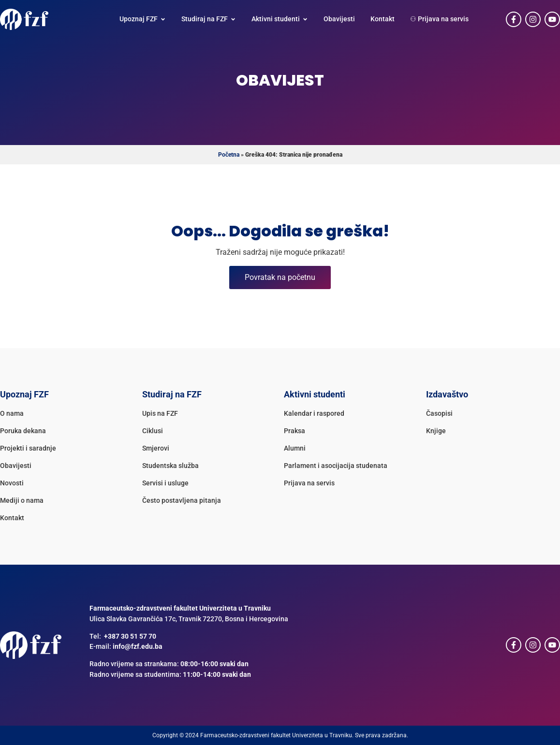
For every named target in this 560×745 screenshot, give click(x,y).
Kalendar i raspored (314, 414)
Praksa (295, 431)
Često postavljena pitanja (182, 501)
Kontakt (12, 518)
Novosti (12, 483)
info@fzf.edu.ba (138, 647)
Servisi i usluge (165, 483)
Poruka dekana (23, 431)
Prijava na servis (309, 483)
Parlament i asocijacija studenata (336, 466)
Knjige (436, 431)
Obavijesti (16, 466)
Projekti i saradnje (28, 448)
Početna (229, 155)
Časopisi (439, 414)
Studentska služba (170, 466)
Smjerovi (156, 448)
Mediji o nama (22, 501)
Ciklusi (153, 431)
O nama (12, 414)
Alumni (295, 448)
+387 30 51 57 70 (130, 636)
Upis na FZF (160, 414)
